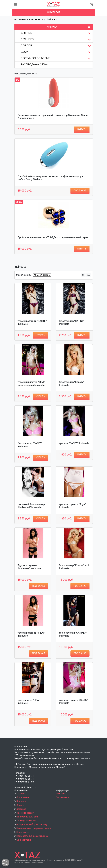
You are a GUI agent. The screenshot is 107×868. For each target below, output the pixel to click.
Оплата (20, 805)
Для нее (57, 33)
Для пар (57, 46)
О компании (23, 798)
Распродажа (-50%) (34, 64)
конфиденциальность (27, 817)
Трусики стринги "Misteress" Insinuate (29, 567)
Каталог (53, 12)
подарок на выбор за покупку (32, 825)
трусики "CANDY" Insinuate (74, 443)
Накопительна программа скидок (34, 828)
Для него (57, 39)
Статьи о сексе (63, 797)
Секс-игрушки (24, 840)
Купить (82, 130)
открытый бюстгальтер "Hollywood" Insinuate (31, 506)
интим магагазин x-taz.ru (29, 19)
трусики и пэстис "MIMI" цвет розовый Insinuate (31, 384)
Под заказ (80, 191)
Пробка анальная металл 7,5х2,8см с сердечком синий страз (53, 237)
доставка (21, 809)
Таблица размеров (26, 821)
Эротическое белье (57, 58)
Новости (60, 794)
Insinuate (52, 19)
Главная (21, 794)
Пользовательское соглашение (32, 836)
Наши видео (23, 832)
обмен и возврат (25, 813)
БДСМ (57, 52)
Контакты (21, 801)
